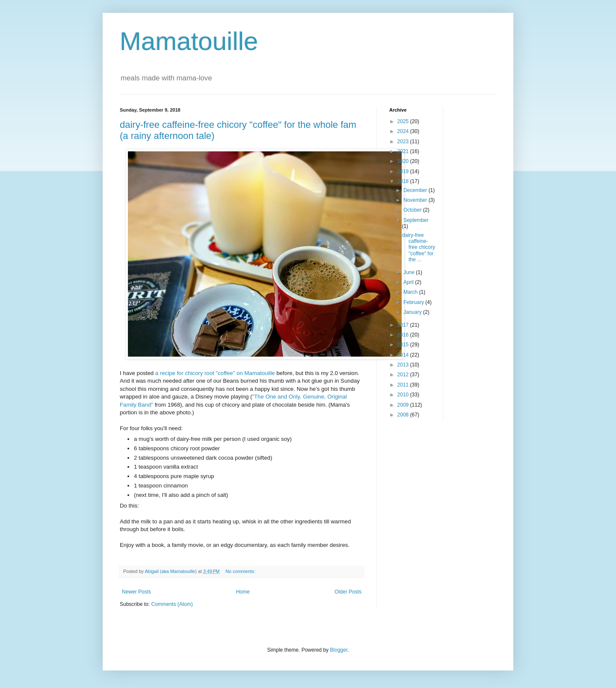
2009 (404, 405)
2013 (404, 365)
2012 (404, 375)
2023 (404, 142)
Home (243, 592)
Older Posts (348, 592)
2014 (404, 355)
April (409, 282)
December (416, 190)
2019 (404, 171)
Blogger (339, 650)
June (410, 272)
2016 (404, 335)
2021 (404, 151)
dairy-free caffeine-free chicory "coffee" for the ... (419, 248)
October (413, 210)
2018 (404, 181)
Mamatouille (189, 41)
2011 (404, 385)
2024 (404, 131)
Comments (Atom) (172, 604)
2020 (404, 161)
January (413, 312)
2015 (404, 345)
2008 (404, 415)
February (414, 302)
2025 (404, 121)
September (416, 220)
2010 (404, 395)
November (416, 200)
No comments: (241, 571)
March (411, 292)
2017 (404, 325)
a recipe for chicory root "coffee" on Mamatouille (216, 373)
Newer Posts (136, 592)
